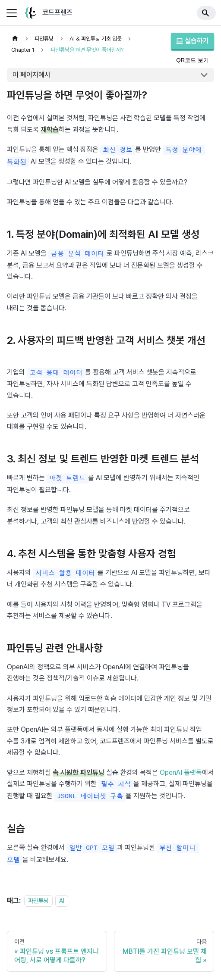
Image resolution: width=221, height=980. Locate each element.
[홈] (15, 39)
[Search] (206, 13)
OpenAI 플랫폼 (181, 769)
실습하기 (193, 41)
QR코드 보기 (193, 60)
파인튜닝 (38, 895)
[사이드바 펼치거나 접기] (12, 13)
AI (62, 895)
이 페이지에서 (32, 75)
